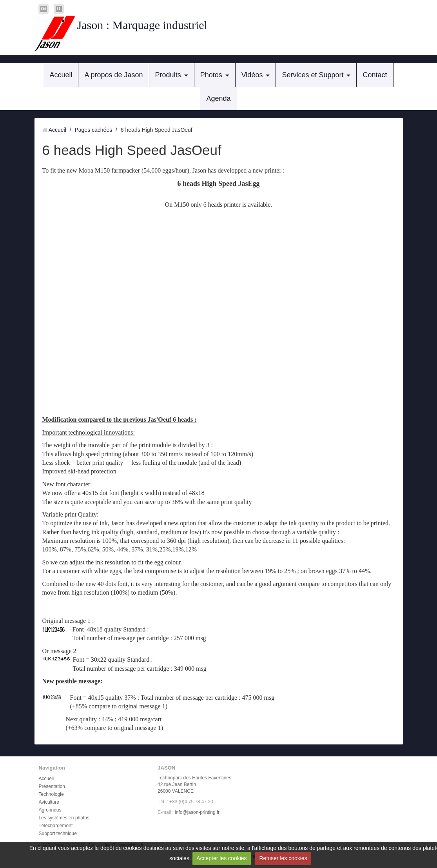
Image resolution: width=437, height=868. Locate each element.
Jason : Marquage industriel (142, 25)
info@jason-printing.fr (197, 812)
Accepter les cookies (221, 858)
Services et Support (313, 75)
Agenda (218, 98)
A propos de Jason (113, 75)
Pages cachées (93, 130)
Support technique (58, 833)
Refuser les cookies (283, 858)
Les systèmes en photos (64, 818)
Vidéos (252, 75)
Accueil (61, 75)
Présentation (52, 786)
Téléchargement (56, 826)
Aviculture (49, 802)
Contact (375, 75)
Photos (211, 75)
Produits (168, 75)
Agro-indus (50, 810)
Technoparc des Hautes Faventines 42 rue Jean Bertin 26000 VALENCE (194, 784)
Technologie (51, 794)
